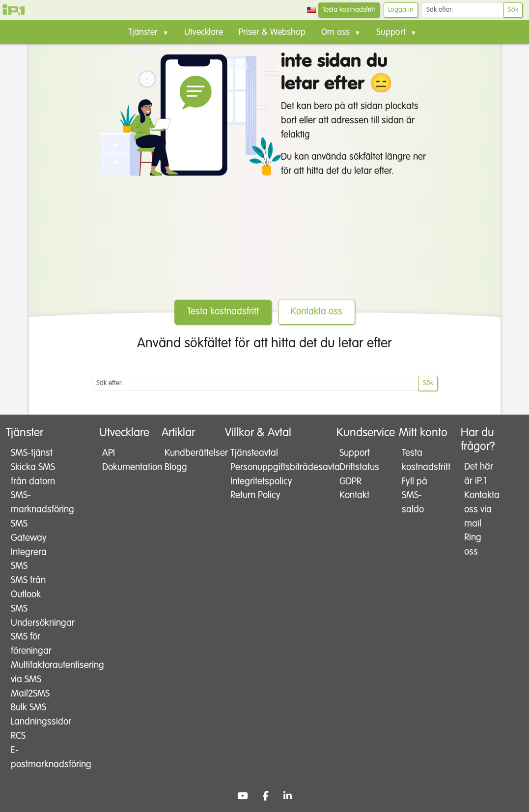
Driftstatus (355, 467)
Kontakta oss (317, 312)
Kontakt (354, 495)
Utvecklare (204, 32)
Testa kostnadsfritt (349, 10)
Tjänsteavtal (254, 453)
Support (355, 453)
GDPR (350, 482)
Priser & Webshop (272, 32)
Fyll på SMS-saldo (415, 496)
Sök (513, 10)
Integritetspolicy (258, 482)
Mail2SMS (30, 694)
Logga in (401, 10)
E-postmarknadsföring (34, 757)
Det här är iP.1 (479, 474)
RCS (18, 736)
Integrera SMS (29, 560)
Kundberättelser (181, 453)
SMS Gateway (29, 531)
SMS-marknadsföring (34, 503)
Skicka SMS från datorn (33, 475)
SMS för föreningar (31, 644)
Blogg (176, 467)
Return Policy (255, 495)
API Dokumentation (118, 460)
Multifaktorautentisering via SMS (34, 672)
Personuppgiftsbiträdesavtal (258, 467)
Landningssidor (34, 722)
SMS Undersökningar (34, 616)
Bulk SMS (28, 708)
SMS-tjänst (32, 453)
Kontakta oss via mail (480, 510)
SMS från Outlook (28, 588)
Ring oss (473, 545)
